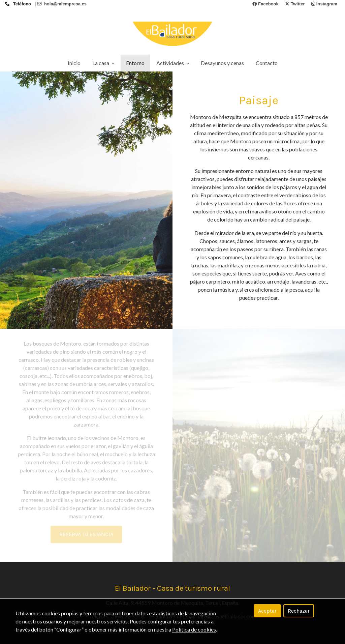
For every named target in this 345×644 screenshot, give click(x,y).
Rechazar (299, 611)
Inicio (74, 63)
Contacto (267, 63)
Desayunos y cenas (222, 63)
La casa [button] (103, 63)
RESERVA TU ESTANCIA (86, 534)
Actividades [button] (173, 63)
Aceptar (267, 611)
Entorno (135, 63)
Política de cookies (194, 629)
